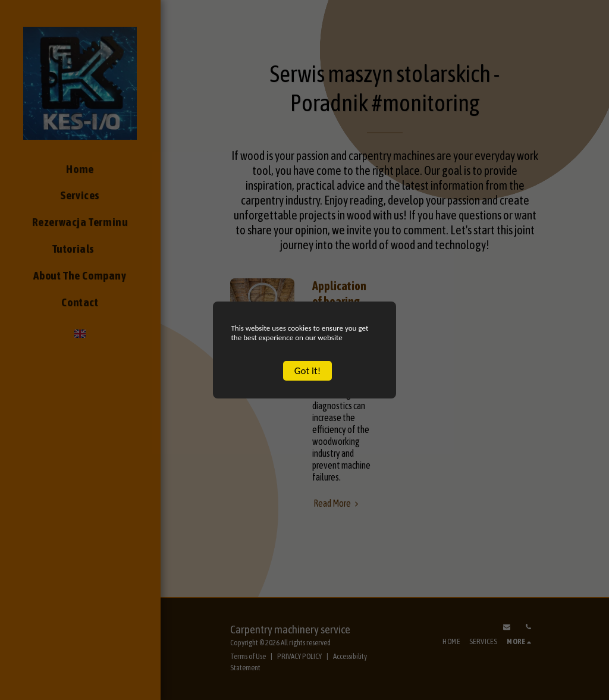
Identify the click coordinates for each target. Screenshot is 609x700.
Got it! (307, 381)
